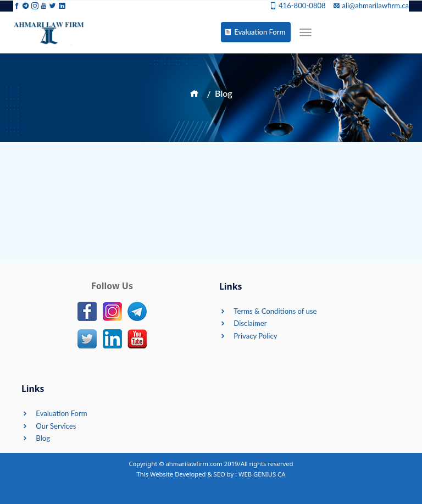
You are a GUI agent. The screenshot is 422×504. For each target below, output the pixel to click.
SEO (220, 474)
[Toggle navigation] (306, 32)
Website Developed (178, 474)
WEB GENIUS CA (262, 474)
